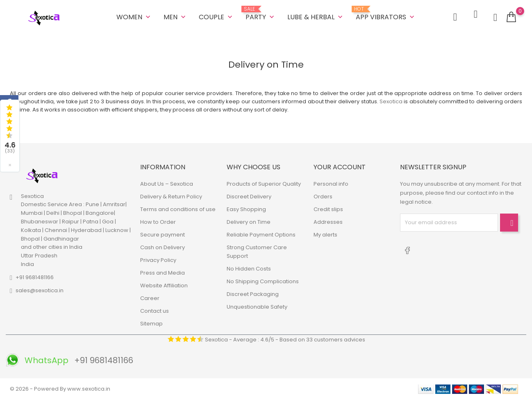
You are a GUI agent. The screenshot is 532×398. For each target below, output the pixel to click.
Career (150, 297)
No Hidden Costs (249, 267)
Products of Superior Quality (264, 183)
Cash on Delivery (163, 246)
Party (261, 13)
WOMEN (134, 16)
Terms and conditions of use (178, 208)
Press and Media (163, 272)
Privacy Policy (158, 259)
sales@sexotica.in (40, 289)
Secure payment (163, 233)
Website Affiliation (164, 284)
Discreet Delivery (249, 195)
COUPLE (216, 16)
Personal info (331, 183)
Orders (323, 195)
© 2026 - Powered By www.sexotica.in (60, 388)
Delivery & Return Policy (171, 195)
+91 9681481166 (35, 276)
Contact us (155, 310)
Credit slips (328, 208)
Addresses (328, 221)
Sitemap (151, 322)
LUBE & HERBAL (316, 16)
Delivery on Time (249, 221)
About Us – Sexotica (167, 183)
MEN (175, 16)
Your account (340, 165)
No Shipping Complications (263, 280)
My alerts (325, 233)
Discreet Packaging (253, 293)
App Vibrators (386, 13)
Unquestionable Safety (257, 306)
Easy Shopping (246, 208)
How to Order (158, 221)
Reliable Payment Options (261, 233)
